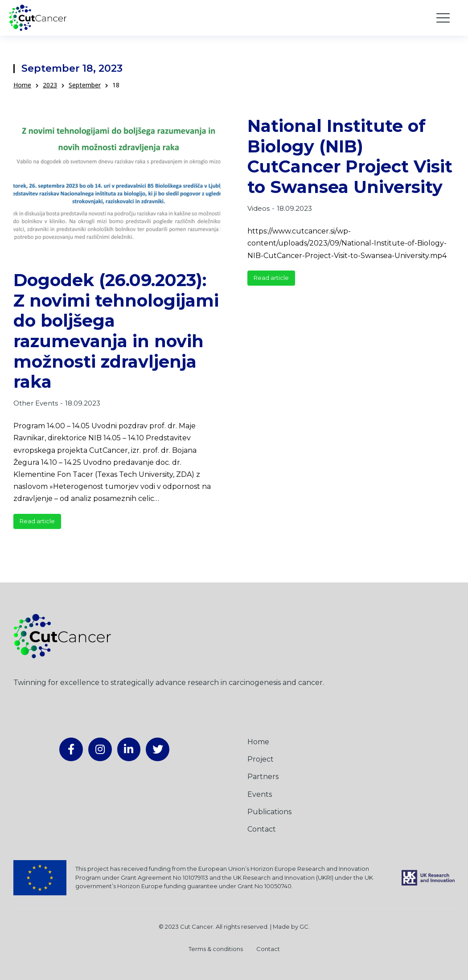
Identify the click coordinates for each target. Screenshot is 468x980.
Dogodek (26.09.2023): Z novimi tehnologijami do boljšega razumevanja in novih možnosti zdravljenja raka (116, 331)
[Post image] (117, 184)
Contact (268, 949)
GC (304, 927)
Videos (259, 208)
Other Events (36, 403)
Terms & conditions (216, 949)
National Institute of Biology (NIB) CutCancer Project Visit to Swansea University (350, 156)
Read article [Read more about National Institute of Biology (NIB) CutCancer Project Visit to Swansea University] (271, 278)
